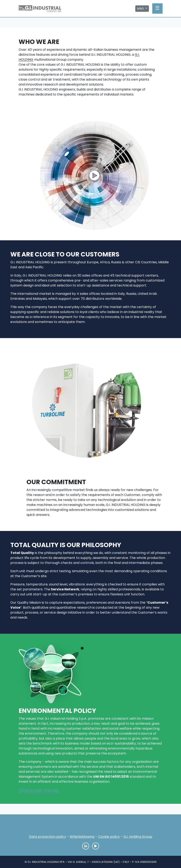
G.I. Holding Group (138, 837)
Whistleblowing (82, 837)
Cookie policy (109, 837)
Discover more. (39, 791)
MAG (141, 8)
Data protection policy (47, 837)
